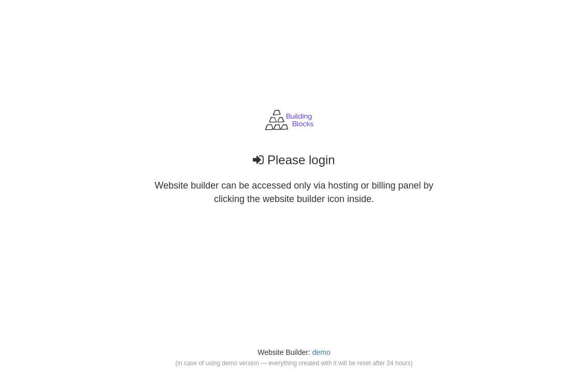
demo (321, 352)
